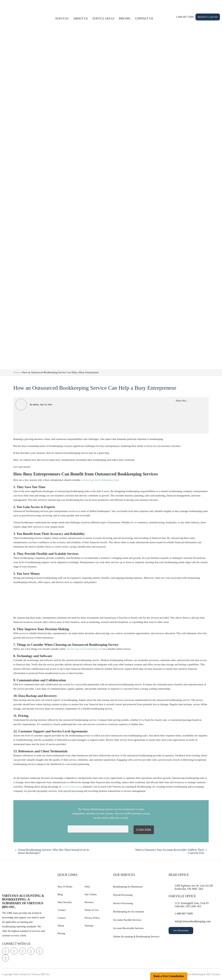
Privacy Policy (92, 918)
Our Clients (91, 894)
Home (17, 372)
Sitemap (89, 926)
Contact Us (144, 18)
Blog (60, 894)
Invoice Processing (123, 903)
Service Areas (103, 18)
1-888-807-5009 (185, 17)
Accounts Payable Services (127, 920)
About (61, 926)
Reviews (89, 902)
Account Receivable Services (128, 928)
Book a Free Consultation (169, 976)
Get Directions (181, 930)
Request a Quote (208, 17)
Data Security (65, 902)
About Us (81, 18)
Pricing (125, 18)
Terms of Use (92, 910)
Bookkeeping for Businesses (128, 887)
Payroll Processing (123, 895)
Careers (62, 918)
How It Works (65, 887)
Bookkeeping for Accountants (129, 912)
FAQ (87, 887)
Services (62, 18)
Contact (62, 910)
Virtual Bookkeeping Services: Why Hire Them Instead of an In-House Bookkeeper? (54, 851)
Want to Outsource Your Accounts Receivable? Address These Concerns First (170, 851)
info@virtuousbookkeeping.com (193, 921)
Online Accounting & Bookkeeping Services (136, 937)
